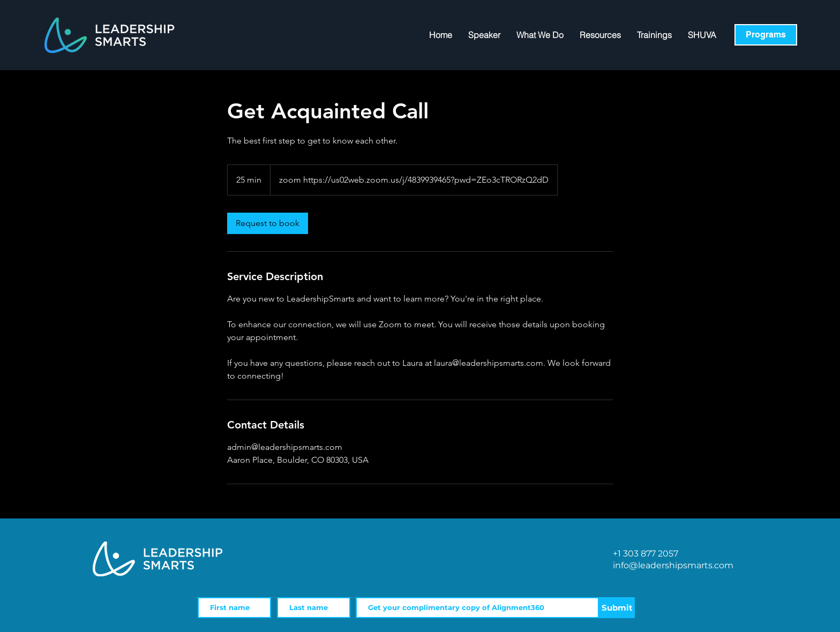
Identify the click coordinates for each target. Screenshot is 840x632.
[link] (268, 223)
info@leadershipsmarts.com (673, 565)
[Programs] (766, 35)
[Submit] (617, 608)
